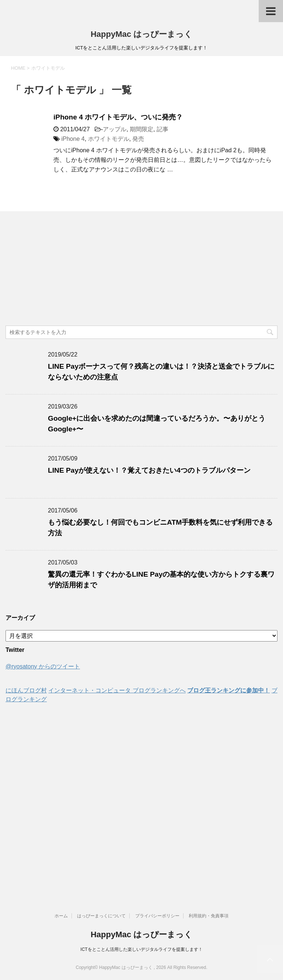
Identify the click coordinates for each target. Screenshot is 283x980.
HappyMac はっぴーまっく (141, 34)
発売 (138, 139)
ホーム (61, 916)
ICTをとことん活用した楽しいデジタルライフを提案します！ (141, 949)
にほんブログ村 (26, 690)
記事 (163, 129)
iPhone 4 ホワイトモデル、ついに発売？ (118, 117)
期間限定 (141, 129)
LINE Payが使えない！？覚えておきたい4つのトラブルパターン (149, 470)
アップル (115, 129)
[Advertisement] (141, 270)
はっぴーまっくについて (101, 916)
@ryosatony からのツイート (43, 666)
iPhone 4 (73, 139)
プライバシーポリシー (157, 916)
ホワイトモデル (109, 139)
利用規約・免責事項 (209, 916)
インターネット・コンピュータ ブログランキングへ (117, 690)
